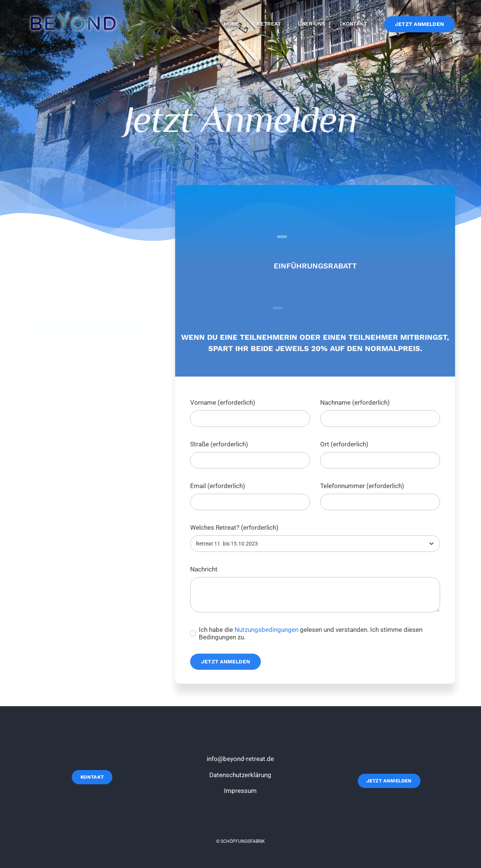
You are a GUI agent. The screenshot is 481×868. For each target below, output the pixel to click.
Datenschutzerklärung (240, 775)
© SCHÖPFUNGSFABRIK (240, 841)
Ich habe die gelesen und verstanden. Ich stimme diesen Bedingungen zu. (312, 633)
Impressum (240, 791)
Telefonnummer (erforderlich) (363, 486)
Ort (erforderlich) (345, 444)
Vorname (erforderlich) (224, 402)
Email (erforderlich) (219, 486)
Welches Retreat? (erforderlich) (235, 527)
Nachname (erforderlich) (356, 402)
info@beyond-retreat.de (240, 759)
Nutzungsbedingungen (268, 630)
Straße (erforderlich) (220, 444)
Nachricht (205, 569)
